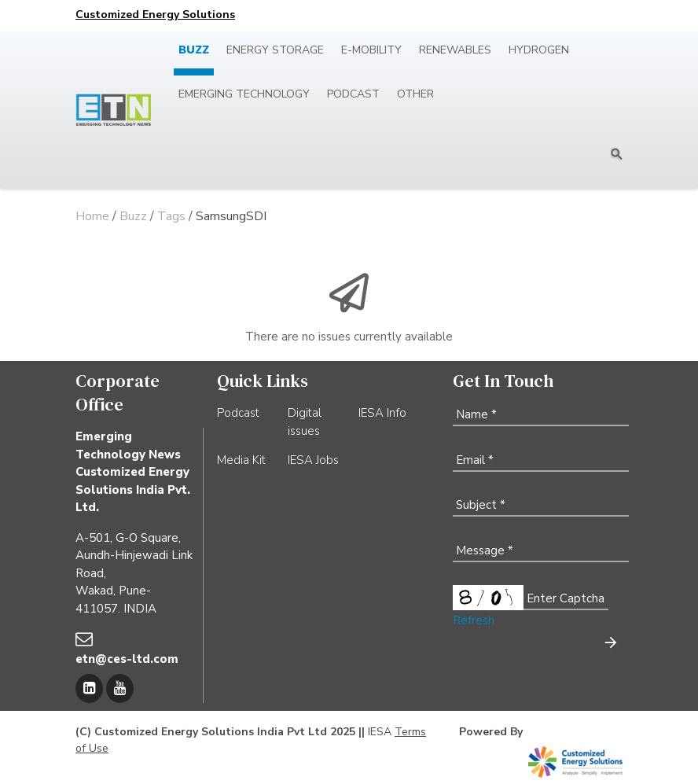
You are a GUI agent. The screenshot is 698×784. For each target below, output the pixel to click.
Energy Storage (275, 50)
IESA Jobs (313, 460)
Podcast (353, 94)
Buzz (194, 50)
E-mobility (371, 50)
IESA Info (382, 413)
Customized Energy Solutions (155, 15)
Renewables (455, 50)
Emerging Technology (244, 94)
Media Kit (241, 460)
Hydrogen (539, 50)
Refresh (474, 620)
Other (415, 94)
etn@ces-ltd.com (127, 659)
